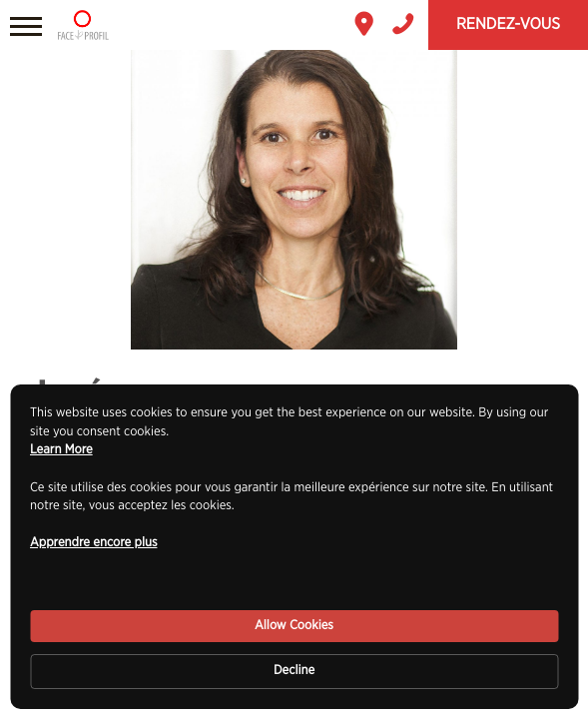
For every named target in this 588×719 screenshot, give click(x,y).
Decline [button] (294, 671)
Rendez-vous (508, 25)
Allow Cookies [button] (294, 626)
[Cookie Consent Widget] (294, 547)
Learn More (61, 450)
